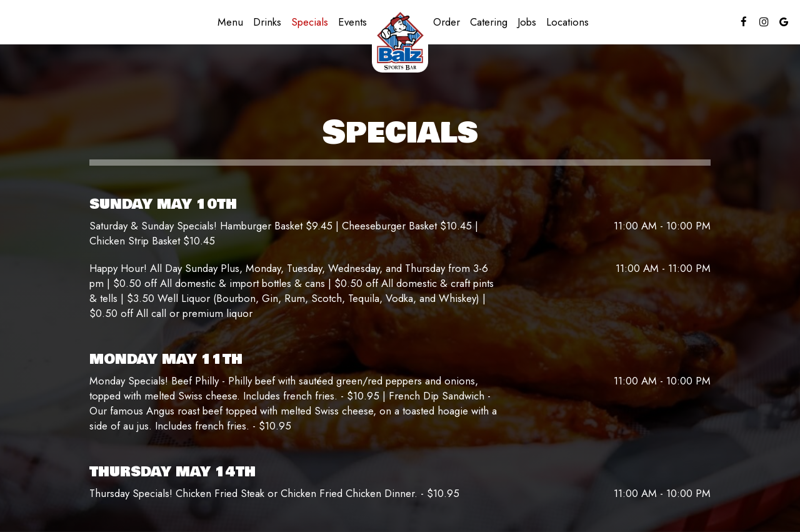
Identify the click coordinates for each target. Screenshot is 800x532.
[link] (400, 41)
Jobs (527, 22)
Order (447, 22)
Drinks (267, 22)
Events (352, 22)
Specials (310, 22)
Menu (230, 22)
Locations (567, 22)
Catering (489, 22)
